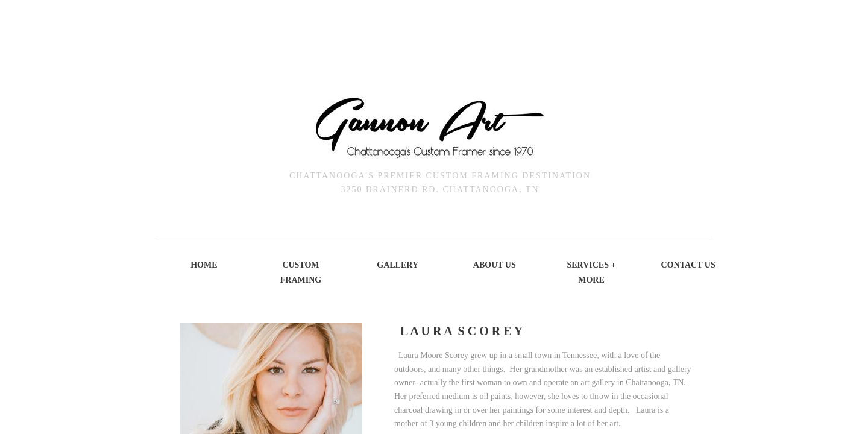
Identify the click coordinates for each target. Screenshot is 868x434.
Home (204, 265)
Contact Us (688, 265)
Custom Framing (301, 272)
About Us (495, 265)
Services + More (591, 272)
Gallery (398, 265)
